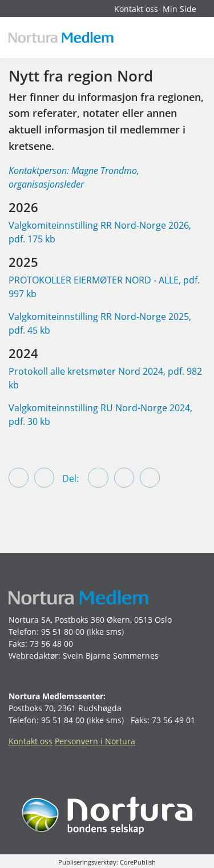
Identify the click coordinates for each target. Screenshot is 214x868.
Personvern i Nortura (95, 741)
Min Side (179, 9)
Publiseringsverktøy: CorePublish (107, 862)
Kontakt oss (136, 9)
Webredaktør (33, 656)
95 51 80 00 (63, 632)
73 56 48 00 (51, 644)
